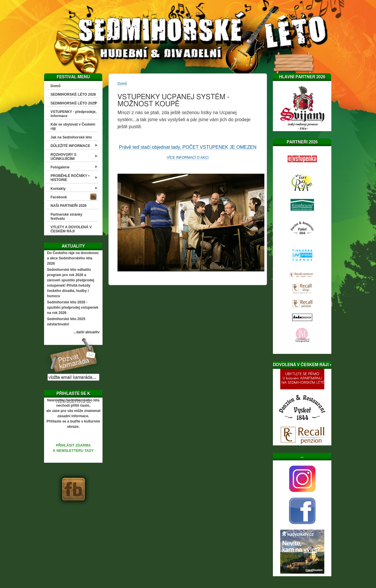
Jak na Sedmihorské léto (71, 137)
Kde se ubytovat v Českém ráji (73, 126)
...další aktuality (87, 332)
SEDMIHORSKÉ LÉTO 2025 (73, 103)
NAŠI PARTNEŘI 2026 (68, 206)
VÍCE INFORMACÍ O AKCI (188, 158)
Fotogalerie (60, 167)
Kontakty (58, 189)
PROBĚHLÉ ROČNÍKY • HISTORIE (70, 178)
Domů (56, 86)
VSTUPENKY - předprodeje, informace (73, 114)
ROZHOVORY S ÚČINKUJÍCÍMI (63, 157)
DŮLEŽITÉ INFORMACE (70, 146)
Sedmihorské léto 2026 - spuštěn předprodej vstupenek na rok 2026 (73, 307)
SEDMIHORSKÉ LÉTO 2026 (73, 94)
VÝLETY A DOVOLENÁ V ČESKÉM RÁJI (71, 229)
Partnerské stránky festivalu (66, 217)
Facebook (59, 197)
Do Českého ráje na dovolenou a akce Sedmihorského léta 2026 (73, 258)
